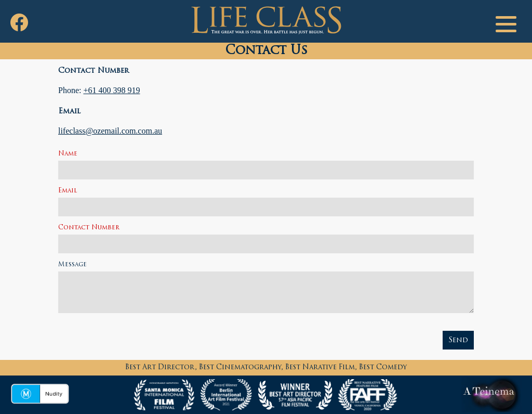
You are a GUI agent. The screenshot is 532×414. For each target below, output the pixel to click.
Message (72, 265)
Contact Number (89, 228)
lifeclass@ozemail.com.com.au (110, 131)
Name (68, 154)
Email (68, 191)
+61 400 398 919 (111, 90)
